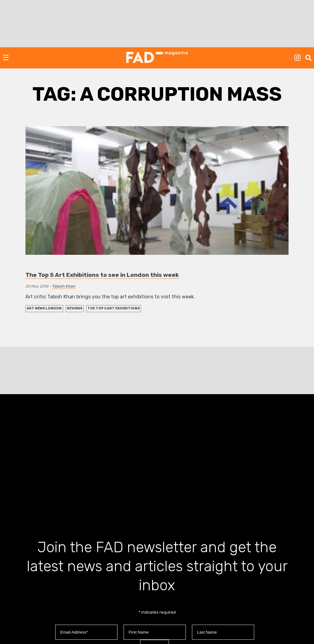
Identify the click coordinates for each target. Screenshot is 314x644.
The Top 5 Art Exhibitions (114, 308)
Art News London (44, 308)
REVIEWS (75, 308)
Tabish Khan (64, 286)
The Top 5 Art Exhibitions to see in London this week (102, 275)
